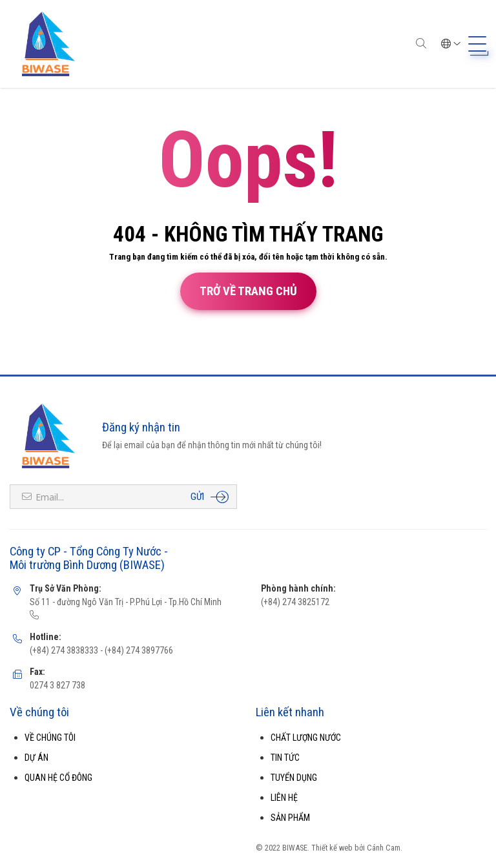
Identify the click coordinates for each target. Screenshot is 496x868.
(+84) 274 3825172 (295, 602)
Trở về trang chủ (248, 291)
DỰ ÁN (36, 758)
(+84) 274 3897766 (138, 650)
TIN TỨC (285, 758)
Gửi (197, 497)
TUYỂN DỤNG (294, 778)
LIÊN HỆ (284, 798)
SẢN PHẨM (290, 818)
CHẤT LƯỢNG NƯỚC (306, 738)
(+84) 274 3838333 (64, 650)
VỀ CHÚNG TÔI (50, 738)
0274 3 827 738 (57, 685)
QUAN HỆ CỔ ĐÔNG (58, 778)
